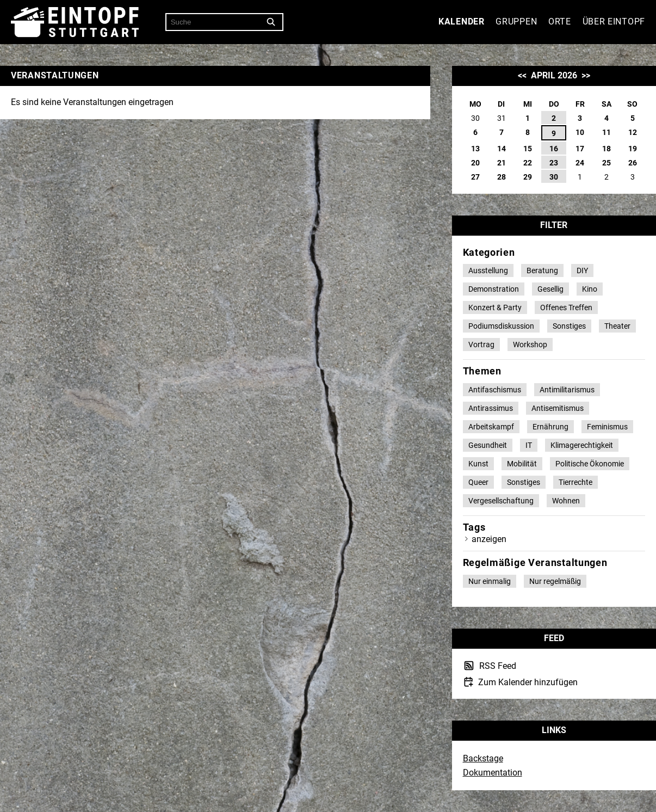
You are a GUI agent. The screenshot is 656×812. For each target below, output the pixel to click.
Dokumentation (493, 773)
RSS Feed (497, 666)
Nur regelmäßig (555, 581)
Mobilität (522, 464)
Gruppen (516, 21)
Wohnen (566, 501)
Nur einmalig (490, 581)
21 (502, 163)
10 (580, 132)
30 (554, 177)
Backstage (483, 758)
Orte (560, 21)
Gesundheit (488, 445)
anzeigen (489, 539)
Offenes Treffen (566, 307)
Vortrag (481, 345)
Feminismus (607, 427)
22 (528, 163)
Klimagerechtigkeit (582, 445)
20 (475, 163)
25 (607, 163)
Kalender (462, 21)
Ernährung (550, 427)
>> (586, 75)
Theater (617, 326)
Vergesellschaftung (501, 501)
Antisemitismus (558, 408)
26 (633, 163)
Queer (478, 482)
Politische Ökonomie (590, 464)
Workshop (530, 345)
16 (554, 149)
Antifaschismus (495, 390)
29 (528, 177)
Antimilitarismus (567, 390)
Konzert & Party (495, 307)
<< (522, 75)
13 (475, 149)
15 (528, 149)
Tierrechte (575, 482)
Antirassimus (491, 408)
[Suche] (271, 22)
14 (502, 149)
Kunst (478, 464)
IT (529, 445)
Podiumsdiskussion (501, 326)
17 (580, 149)
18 (607, 149)
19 (633, 149)
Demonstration (494, 289)
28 (502, 177)
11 (607, 132)
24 (580, 163)
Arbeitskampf (491, 427)
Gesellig (550, 289)
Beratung (542, 270)
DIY (582, 270)
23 (554, 163)
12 (633, 132)
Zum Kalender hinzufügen (527, 682)
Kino (590, 289)
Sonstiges (569, 326)
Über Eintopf (614, 21)
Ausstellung (488, 270)
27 (475, 177)
